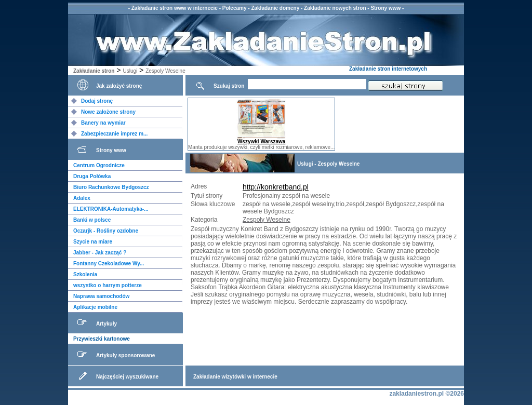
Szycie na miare (93, 242)
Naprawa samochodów (101, 296)
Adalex (82, 198)
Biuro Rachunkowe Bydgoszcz (111, 187)
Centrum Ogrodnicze (99, 165)
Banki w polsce (92, 220)
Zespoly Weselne (165, 71)
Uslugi (130, 71)
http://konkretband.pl (276, 187)
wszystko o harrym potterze (108, 285)
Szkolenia (85, 274)
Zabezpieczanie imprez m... (114, 134)
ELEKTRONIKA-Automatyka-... (111, 209)
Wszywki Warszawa (261, 141)
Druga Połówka (92, 176)
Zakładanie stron (94, 71)
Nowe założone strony (108, 112)
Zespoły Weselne (267, 220)
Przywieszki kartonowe (102, 339)
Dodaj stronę (97, 101)
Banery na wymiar (103, 123)
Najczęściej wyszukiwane (127, 377)
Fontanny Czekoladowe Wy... (109, 264)
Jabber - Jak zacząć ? (100, 253)
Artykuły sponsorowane (125, 355)
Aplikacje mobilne (95, 307)
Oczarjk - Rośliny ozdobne (106, 231)
